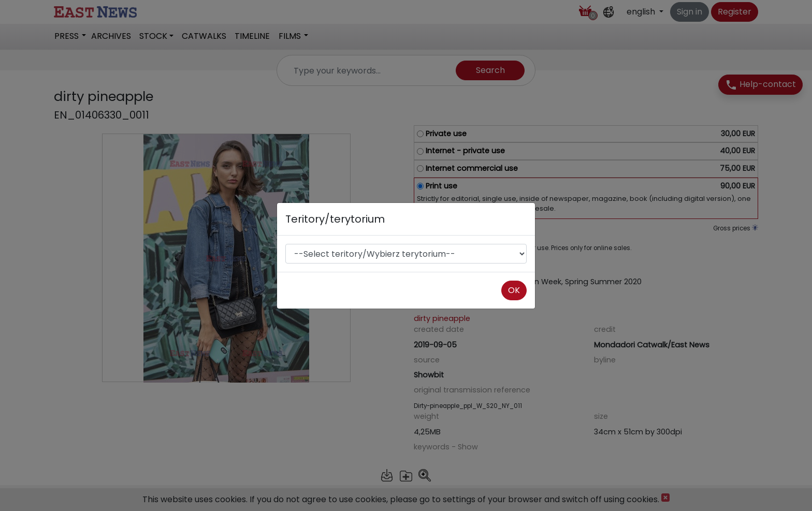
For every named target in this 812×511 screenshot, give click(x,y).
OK (514, 290)
